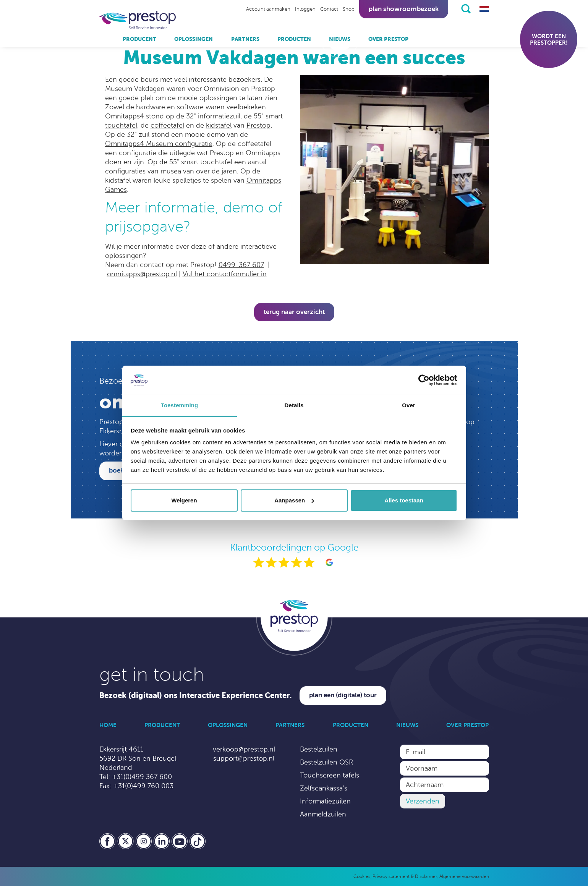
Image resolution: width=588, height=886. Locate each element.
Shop (349, 9)
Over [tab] (409, 405)
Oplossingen (194, 39)
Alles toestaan (404, 500)
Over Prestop (388, 39)
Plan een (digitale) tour (343, 695)
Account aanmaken (268, 9)
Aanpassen (294, 500)
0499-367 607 (241, 265)
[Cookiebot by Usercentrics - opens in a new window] (424, 380)
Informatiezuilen (325, 801)
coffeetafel (167, 125)
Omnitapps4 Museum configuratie (159, 144)
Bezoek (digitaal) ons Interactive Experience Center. (196, 696)
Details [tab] (294, 405)
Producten (294, 39)
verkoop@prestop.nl (244, 749)
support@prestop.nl (244, 758)
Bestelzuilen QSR (326, 762)
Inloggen (305, 9)
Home (108, 725)
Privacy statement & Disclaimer (405, 876)
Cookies (362, 876)
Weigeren (184, 500)
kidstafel (219, 125)
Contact (329, 9)
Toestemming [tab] (180, 405)
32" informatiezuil (213, 116)
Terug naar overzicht (294, 312)
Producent (139, 39)
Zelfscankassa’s (324, 788)
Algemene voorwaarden (464, 876)
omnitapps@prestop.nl (142, 274)
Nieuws (340, 39)
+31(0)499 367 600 (142, 777)
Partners (245, 39)
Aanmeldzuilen (323, 814)
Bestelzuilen (319, 749)
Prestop (258, 125)
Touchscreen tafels (330, 775)
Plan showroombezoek (404, 9)
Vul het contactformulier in (225, 274)
